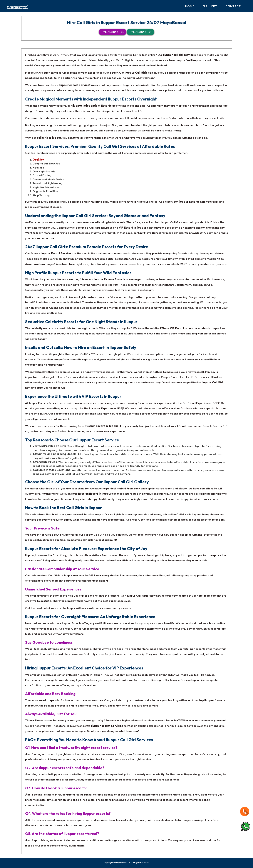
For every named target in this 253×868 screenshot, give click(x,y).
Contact (233, 6)
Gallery (210, 6)
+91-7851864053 (113, 32)
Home (190, 6)
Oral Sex (38, 160)
